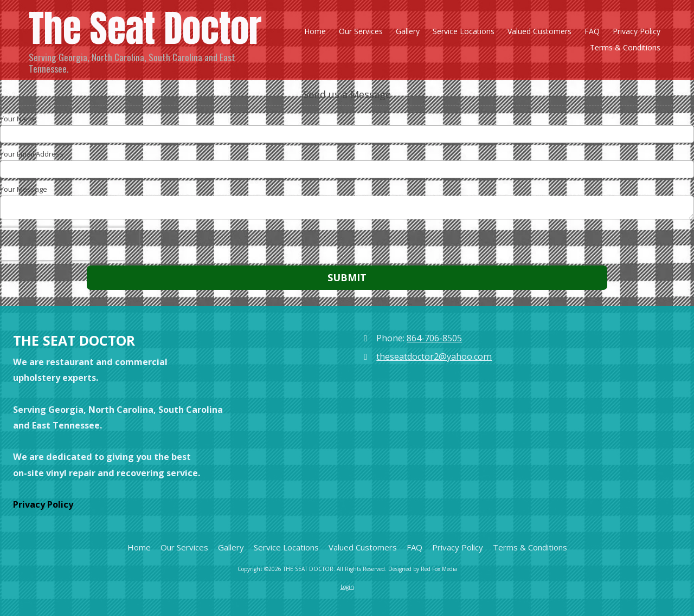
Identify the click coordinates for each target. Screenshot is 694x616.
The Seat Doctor (145, 28)
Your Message (24, 189)
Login (347, 587)
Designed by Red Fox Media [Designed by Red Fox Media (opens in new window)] (423, 569)
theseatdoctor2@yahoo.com (434, 356)
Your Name (18, 119)
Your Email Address (32, 154)
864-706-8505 (434, 338)
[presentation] (69, 244)
